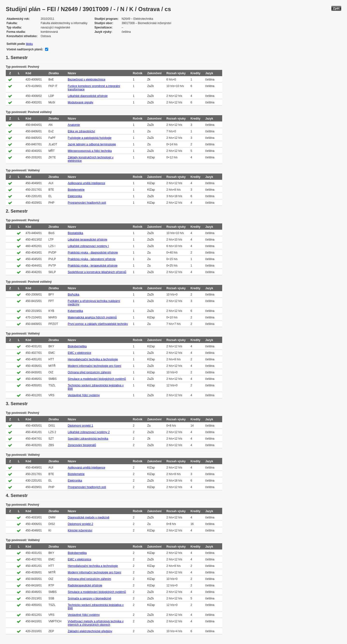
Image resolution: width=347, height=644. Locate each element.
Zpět (336, 8)
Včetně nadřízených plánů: (25, 49)
